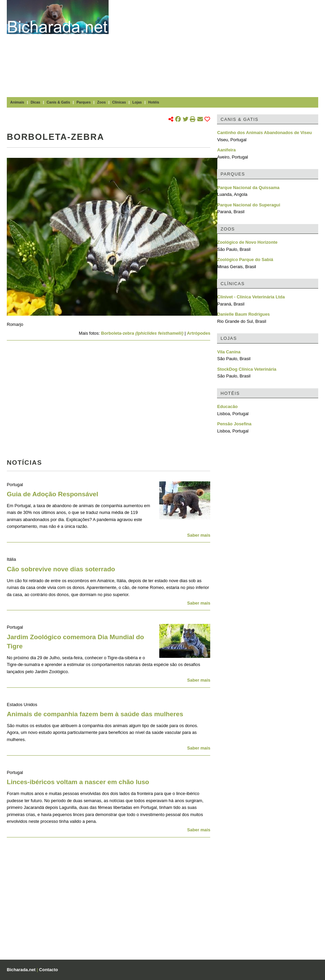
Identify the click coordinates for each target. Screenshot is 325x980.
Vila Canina (229, 352)
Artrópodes (198, 333)
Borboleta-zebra (142, 333)
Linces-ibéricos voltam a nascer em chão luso (78, 782)
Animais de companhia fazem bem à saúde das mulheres (95, 714)
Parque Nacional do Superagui (249, 205)
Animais (17, 102)
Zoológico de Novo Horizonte (247, 242)
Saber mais (199, 535)
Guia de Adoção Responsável (52, 494)
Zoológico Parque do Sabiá (245, 260)
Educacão (227, 406)
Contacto (48, 970)
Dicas (35, 102)
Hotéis (154, 102)
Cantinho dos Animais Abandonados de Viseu (264, 133)
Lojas (137, 102)
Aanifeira (226, 150)
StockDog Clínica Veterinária (247, 369)
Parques (84, 102)
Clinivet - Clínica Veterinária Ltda (251, 297)
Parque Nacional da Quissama (248, 188)
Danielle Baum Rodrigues (243, 314)
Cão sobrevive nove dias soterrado (61, 569)
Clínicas (119, 102)
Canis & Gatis (58, 102)
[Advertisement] (220, 48)
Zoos (101, 102)
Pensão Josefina (234, 424)
